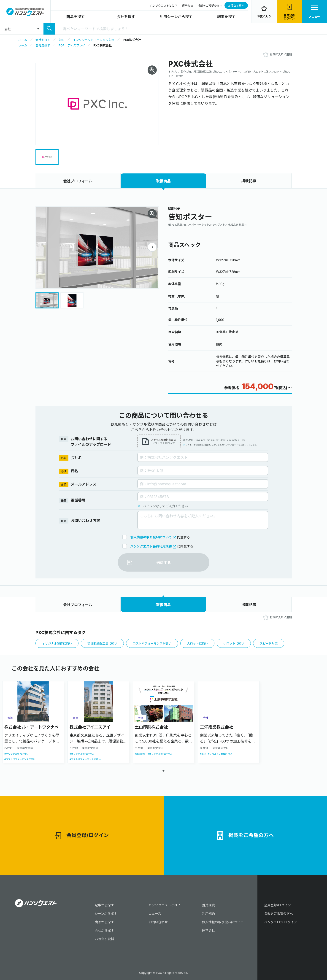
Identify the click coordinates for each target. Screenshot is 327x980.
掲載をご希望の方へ (210, 6)
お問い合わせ (158, 922)
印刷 (62, 40)
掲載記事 (249, 181)
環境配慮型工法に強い (102, 643)
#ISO (203, 754)
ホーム (23, 40)
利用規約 (208, 914)
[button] (152, 247)
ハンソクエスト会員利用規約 (153, 546)
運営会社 (187, 6)
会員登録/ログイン (82, 836)
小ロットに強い (234, 643)
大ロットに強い (197, 643)
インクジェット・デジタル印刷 (94, 40)
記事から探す (104, 905)
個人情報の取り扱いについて (153, 537)
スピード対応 (269, 643)
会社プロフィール (78, 181)
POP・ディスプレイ (72, 45)
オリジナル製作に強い (57, 643)
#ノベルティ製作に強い (220, 754)
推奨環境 (208, 905)
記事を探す (226, 17)
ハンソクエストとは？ (164, 6)
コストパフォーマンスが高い (152, 643)
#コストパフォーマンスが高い (20, 759)
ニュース (155, 914)
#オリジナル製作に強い (16, 754)
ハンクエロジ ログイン (281, 922)
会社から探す (104, 930)
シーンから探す (106, 914)
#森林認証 (140, 754)
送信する (164, 563)
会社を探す (126, 17)
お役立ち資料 (236, 6)
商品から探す (104, 922)
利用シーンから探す (176, 17)
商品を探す (76, 17)
